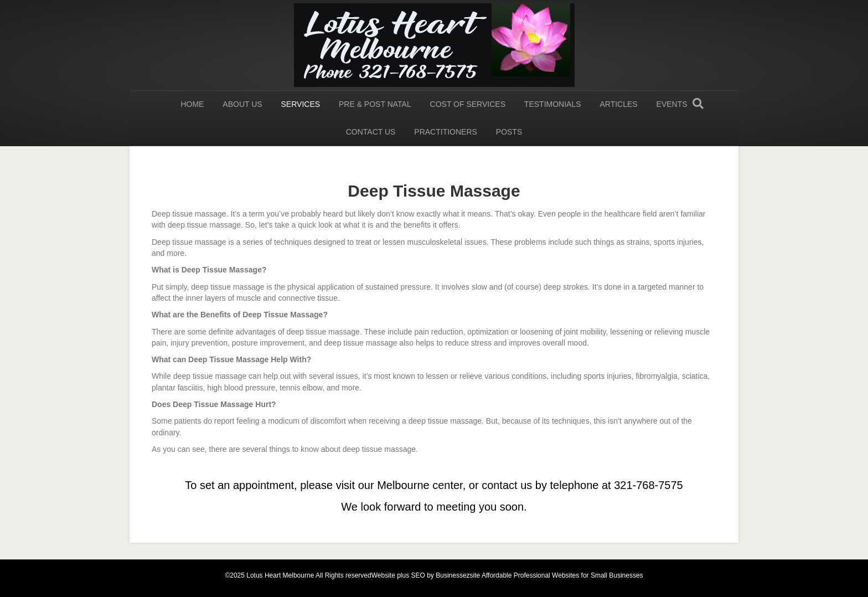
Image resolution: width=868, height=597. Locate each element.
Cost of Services (468, 104)
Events (672, 104)
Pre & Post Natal (375, 104)
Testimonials (553, 104)
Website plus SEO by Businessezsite (426, 575)
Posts (509, 132)
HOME (192, 104)
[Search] (698, 104)
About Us (242, 104)
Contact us (371, 132)
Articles (618, 104)
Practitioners (446, 132)
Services (301, 104)
